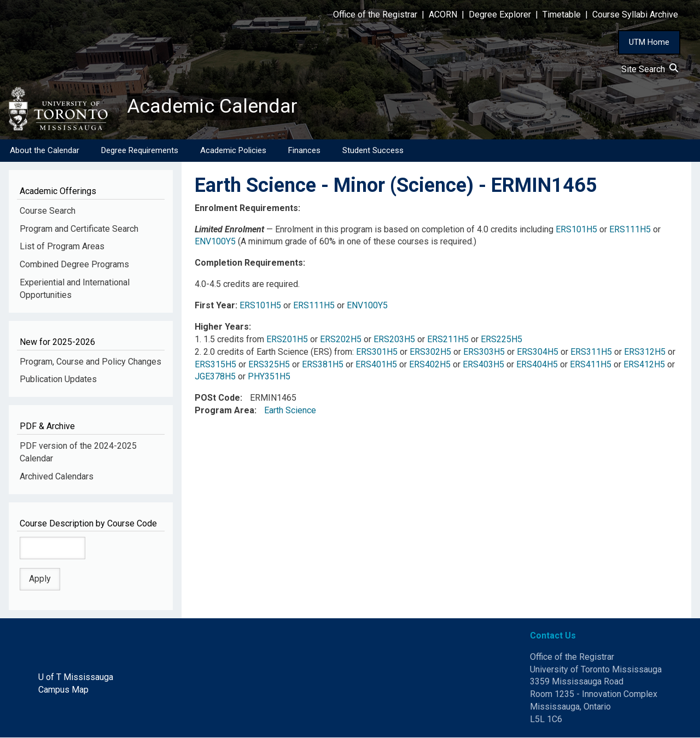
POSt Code (217, 398)
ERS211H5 (448, 339)
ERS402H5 (430, 364)
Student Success (373, 150)
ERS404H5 (537, 364)
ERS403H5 (483, 364)
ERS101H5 (576, 229)
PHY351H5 (269, 377)
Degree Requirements (140, 150)
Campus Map (63, 690)
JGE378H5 (215, 377)
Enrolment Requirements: (247, 208)
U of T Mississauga (76, 678)
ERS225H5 (501, 339)
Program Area (224, 411)
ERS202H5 (341, 339)
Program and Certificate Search (79, 229)
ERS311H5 (591, 352)
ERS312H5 (645, 352)
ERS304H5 (538, 352)
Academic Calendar (212, 107)
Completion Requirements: (250, 263)
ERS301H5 (377, 352)
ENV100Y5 (215, 242)
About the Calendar (45, 150)
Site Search (650, 69)
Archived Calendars (57, 476)
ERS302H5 (430, 352)
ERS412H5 (644, 364)
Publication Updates (58, 380)
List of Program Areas (62, 247)
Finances (304, 150)
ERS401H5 (376, 364)
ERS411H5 (591, 364)
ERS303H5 (484, 352)
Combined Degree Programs (74, 265)
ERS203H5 (394, 339)
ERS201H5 (287, 339)
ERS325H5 (269, 364)
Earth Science (290, 411)
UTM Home (649, 42)
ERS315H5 (215, 364)
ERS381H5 (323, 364)
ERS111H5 (630, 229)
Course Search (48, 211)
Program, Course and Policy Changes (91, 362)
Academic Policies (233, 150)
